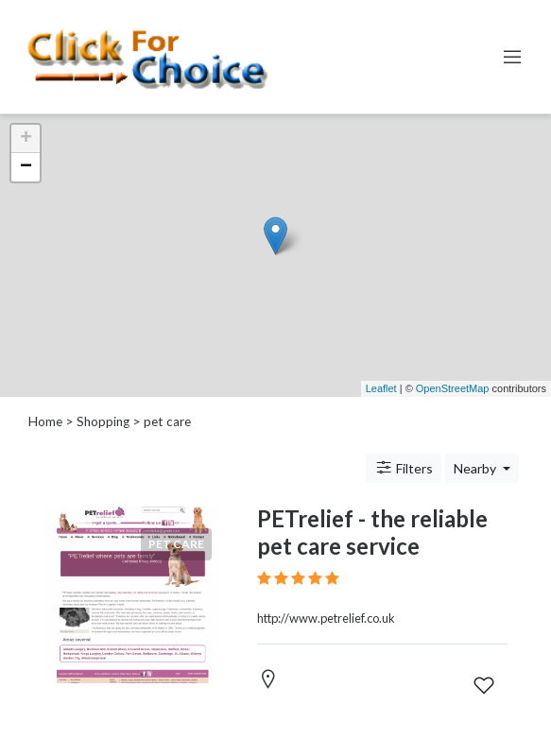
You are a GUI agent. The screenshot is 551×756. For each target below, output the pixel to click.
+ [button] (26, 139)
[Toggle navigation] (512, 57)
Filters (404, 468)
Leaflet (381, 388)
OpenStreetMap (453, 388)
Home (45, 421)
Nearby (476, 468)
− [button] (26, 167)
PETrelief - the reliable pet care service (372, 532)
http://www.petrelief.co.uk (326, 618)
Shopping (103, 421)
